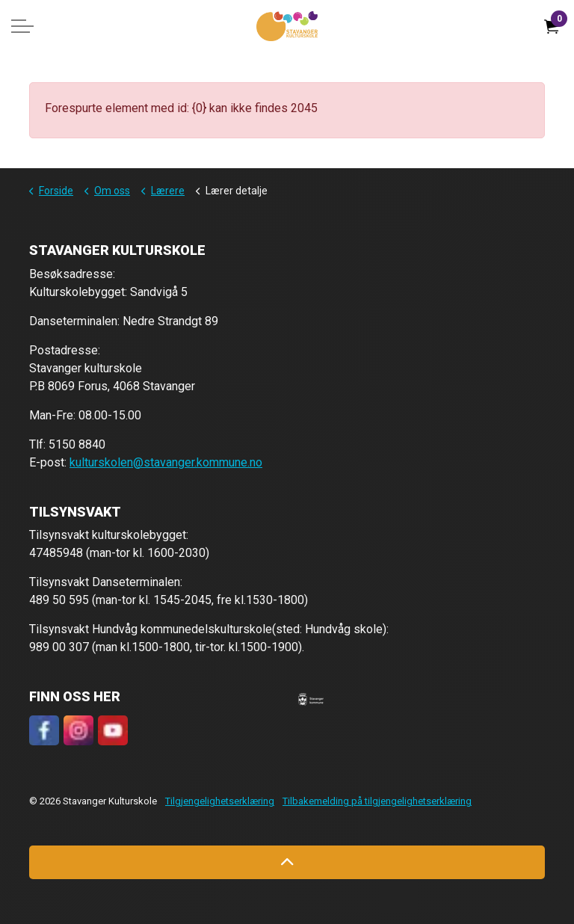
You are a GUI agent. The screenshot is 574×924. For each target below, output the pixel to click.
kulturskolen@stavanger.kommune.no (166, 462)
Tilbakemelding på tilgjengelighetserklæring (377, 801)
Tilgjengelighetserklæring (220, 801)
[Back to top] (287, 862)
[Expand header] (22, 26)
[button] (311, 699)
